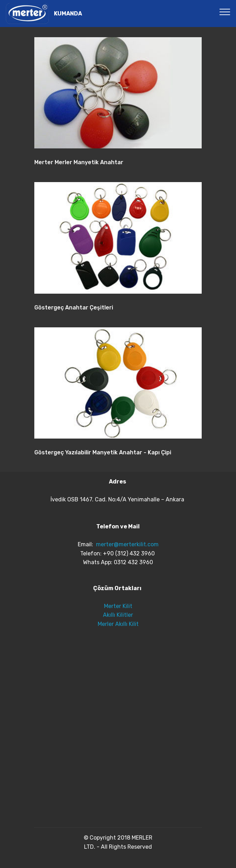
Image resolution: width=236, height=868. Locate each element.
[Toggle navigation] (225, 12)
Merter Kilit (118, 606)
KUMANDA (68, 14)
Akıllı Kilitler (118, 615)
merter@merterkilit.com (127, 544)
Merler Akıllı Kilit (118, 624)
